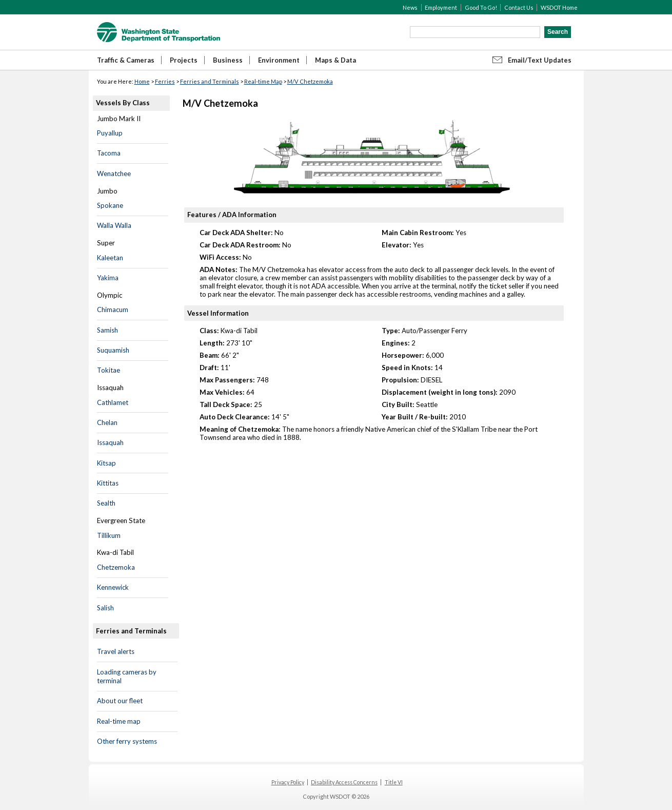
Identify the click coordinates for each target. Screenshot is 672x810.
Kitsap (106, 463)
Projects (184, 60)
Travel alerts (116, 651)
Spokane (110, 205)
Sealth (106, 503)
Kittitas (108, 483)
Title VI (394, 782)
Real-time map (119, 721)
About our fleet (120, 701)
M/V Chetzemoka (310, 81)
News (410, 7)
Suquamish (113, 350)
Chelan (107, 422)
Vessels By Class (123, 103)
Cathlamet (113, 402)
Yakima (108, 278)
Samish (107, 330)
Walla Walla (114, 225)
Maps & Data (335, 60)
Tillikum (109, 535)
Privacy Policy (288, 782)
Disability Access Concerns (344, 782)
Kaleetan (110, 258)
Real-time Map (263, 81)
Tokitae (108, 370)
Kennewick (113, 587)
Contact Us (519, 7)
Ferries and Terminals (210, 81)
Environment (279, 60)
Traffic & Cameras (126, 60)
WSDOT (159, 32)
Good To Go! (481, 7)
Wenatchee (114, 173)
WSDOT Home (559, 7)
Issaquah (110, 442)
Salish (105, 608)
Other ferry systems (127, 741)
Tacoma (109, 153)
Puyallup (110, 133)
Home (142, 81)
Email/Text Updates (540, 60)
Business (228, 60)
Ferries (165, 81)
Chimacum (113, 310)
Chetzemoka (116, 567)
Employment (441, 7)
